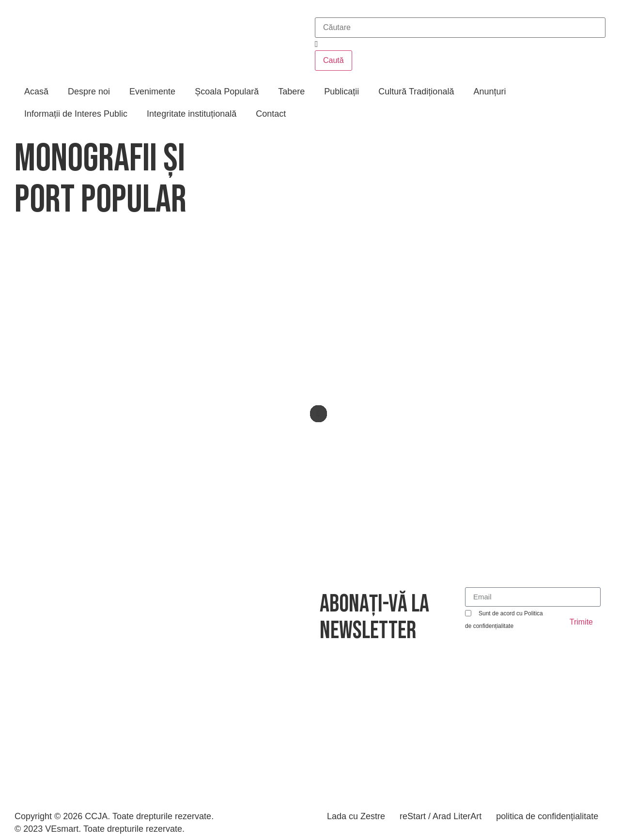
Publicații (341, 92)
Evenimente (152, 92)
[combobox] (460, 28)
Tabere (291, 92)
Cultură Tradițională (416, 92)
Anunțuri (489, 92)
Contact (271, 114)
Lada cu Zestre (356, 816)
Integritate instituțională (192, 114)
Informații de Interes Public (76, 114)
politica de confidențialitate (547, 816)
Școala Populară (227, 92)
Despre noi (89, 92)
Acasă (36, 92)
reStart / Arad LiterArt (441, 816)
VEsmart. (63, 829)
